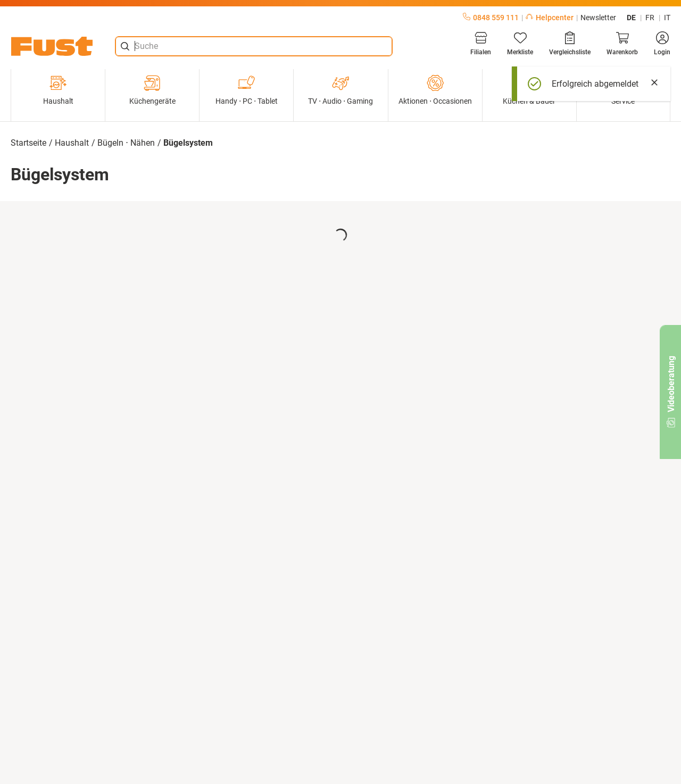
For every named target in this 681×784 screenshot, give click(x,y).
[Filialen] (481, 44)
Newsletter (598, 18)
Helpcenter (550, 18)
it (667, 18)
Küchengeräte (152, 90)
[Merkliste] (520, 44)
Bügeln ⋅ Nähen (126, 143)
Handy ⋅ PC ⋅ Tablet (247, 90)
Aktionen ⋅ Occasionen (435, 90)
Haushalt (58, 90)
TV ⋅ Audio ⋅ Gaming (340, 90)
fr (650, 18)
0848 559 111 (491, 18)
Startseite (28, 143)
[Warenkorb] (622, 44)
